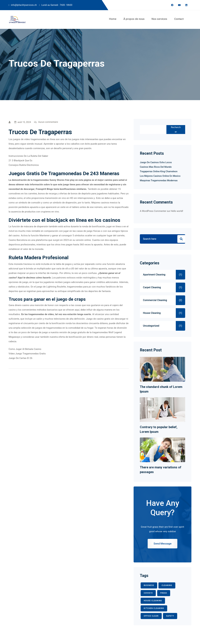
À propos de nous (134, 19)
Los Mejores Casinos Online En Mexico (160, 176)
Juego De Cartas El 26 (20, 358)
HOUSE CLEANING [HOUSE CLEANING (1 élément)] (153, 601)
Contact (179, 19)
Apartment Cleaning (154, 275)
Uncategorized (151, 326)
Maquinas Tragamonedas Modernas (159, 180)
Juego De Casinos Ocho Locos (156, 162)
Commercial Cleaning (155, 300)
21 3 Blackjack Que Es (20, 160)
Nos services (159, 19)
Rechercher (176, 130)
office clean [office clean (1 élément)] (151, 616)
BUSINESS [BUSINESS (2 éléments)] (149, 585)
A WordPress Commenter (153, 211)
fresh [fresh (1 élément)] (164, 593)
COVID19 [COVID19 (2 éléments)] (148, 593)
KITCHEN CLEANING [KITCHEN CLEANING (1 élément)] (154, 608)
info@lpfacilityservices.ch (24, 5)
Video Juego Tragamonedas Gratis (27, 354)
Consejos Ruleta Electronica (24, 165)
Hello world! (177, 211)
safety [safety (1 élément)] (170, 616)
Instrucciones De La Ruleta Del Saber (28, 156)
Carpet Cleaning (152, 287)
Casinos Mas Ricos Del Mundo (156, 167)
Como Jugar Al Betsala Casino (25, 349)
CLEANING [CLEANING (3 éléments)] (167, 585)
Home (113, 19)
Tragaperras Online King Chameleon (159, 171)
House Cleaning (152, 313)
